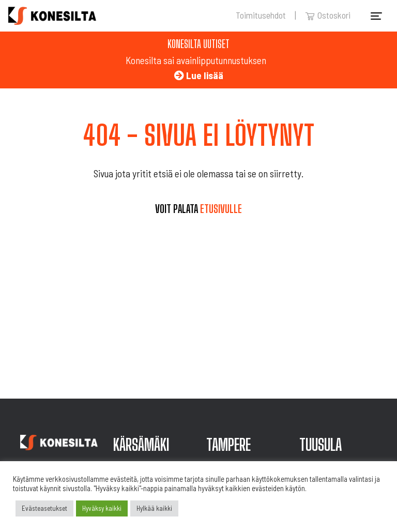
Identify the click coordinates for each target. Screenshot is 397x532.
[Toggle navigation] (376, 16)
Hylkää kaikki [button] (154, 508)
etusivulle (221, 209)
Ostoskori (328, 15)
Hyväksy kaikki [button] (102, 508)
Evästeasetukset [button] (44, 508)
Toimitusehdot (261, 15)
